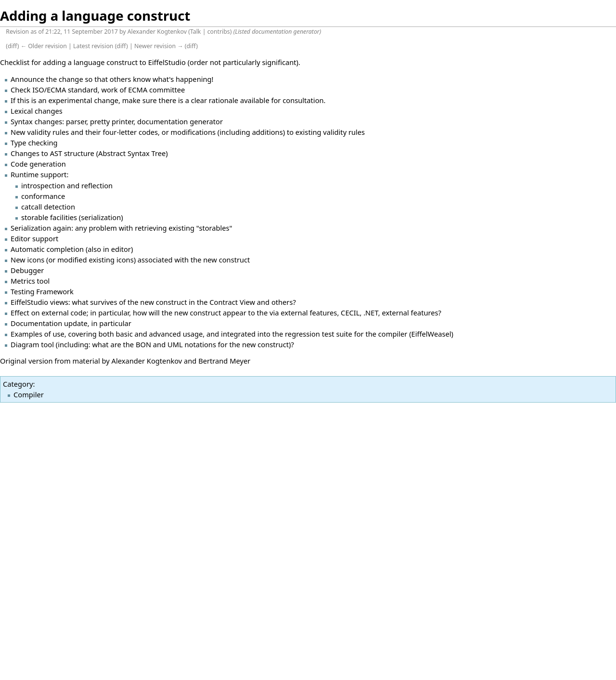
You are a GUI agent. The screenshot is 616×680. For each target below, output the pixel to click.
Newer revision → (159, 46)
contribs (219, 32)
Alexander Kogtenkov (157, 32)
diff (13, 46)
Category (18, 384)
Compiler (29, 394)
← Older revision (44, 46)
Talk (196, 32)
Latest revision (93, 46)
